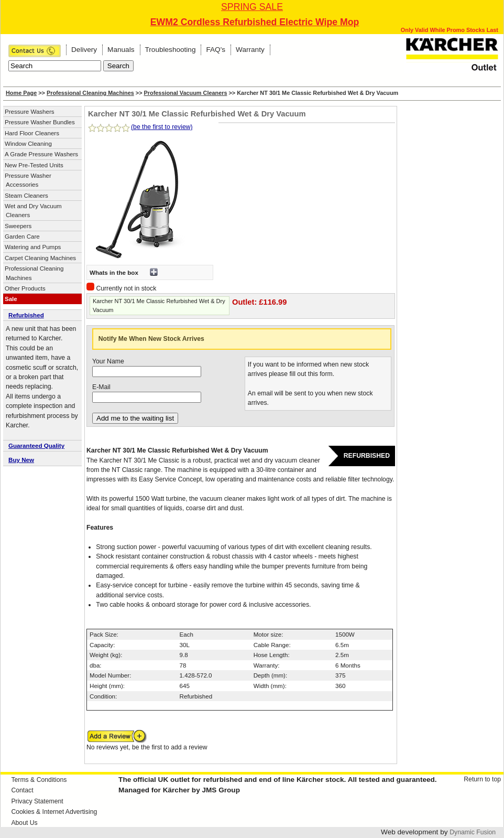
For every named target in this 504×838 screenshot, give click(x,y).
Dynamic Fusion (473, 832)
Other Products (25, 288)
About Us (24, 823)
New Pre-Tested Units (34, 165)
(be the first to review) (162, 127)
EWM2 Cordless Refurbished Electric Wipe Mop (255, 22)
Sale (11, 299)
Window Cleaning (28, 144)
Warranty (250, 50)
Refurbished (26, 315)
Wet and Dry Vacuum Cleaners (33, 211)
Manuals (121, 50)
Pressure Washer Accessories (28, 180)
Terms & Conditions (39, 780)
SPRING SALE (252, 7)
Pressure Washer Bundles (40, 122)
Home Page (21, 93)
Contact (22, 790)
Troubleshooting (171, 50)
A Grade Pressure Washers (41, 154)
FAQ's (216, 50)
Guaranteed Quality (36, 445)
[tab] (42, 316)
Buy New (21, 460)
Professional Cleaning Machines (90, 93)
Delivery (84, 50)
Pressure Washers (30, 112)
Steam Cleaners (26, 196)
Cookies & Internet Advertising (54, 812)
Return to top (482, 779)
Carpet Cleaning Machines (40, 258)
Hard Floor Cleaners (32, 133)
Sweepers (18, 226)
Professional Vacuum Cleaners (186, 93)
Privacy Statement (37, 801)
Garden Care (22, 237)
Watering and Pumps (33, 247)
